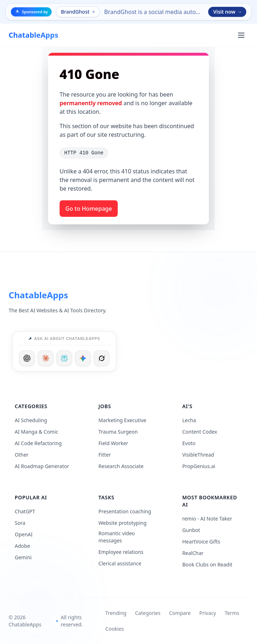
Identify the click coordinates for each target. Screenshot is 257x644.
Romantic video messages (117, 537)
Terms (232, 613)
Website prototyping (122, 523)
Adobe (22, 546)
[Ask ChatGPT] (27, 358)
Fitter (105, 455)
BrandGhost (78, 12)
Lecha (189, 420)
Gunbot (191, 530)
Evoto (189, 443)
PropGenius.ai (199, 466)
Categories (148, 613)
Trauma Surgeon (118, 432)
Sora (20, 523)
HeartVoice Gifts (201, 542)
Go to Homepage (89, 209)
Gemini (23, 557)
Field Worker (113, 443)
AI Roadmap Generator (42, 466)
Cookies (115, 629)
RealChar (193, 553)
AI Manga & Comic (36, 432)
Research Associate (121, 466)
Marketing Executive (122, 420)
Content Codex (200, 432)
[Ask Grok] (102, 358)
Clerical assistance (120, 563)
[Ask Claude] (46, 358)
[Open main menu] (241, 35)
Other (22, 455)
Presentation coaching (125, 511)
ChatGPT (25, 511)
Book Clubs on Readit (207, 564)
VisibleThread (198, 455)
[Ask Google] (83, 358)
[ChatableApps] (33, 35)
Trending (116, 613)
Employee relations (121, 552)
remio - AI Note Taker (207, 519)
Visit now (228, 12)
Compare (180, 613)
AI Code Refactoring (38, 443)
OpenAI (24, 534)
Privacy (208, 613)
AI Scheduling (31, 420)
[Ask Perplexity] (64, 358)
